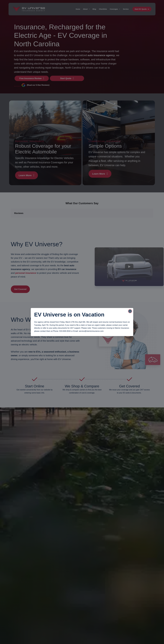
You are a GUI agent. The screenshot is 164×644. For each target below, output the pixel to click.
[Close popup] (130, 311)
